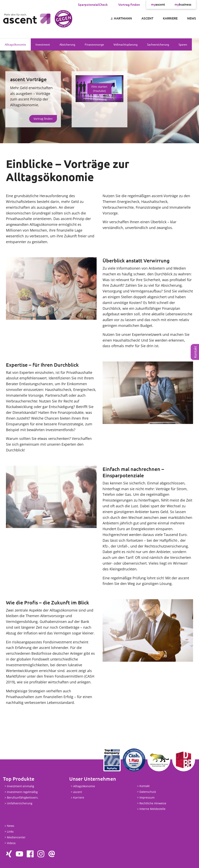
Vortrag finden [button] (43, 119)
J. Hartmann (121, 18)
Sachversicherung (158, 44)
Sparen (183, 44)
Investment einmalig (21, 786)
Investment (43, 44)
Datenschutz (148, 792)
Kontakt (195, 352)
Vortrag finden (129, 4)
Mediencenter (16, 837)
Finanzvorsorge (94, 44)
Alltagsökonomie (15, 44)
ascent (158, 4)
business (183, 4)
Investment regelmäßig (22, 792)
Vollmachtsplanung (125, 44)
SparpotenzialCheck (93, 4)
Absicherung (67, 44)
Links (10, 831)
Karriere (170, 18)
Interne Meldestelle (152, 809)
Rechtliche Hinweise (153, 803)
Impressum (147, 797)
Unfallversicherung (20, 803)
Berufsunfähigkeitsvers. (23, 798)
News (192, 18)
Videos (11, 843)
